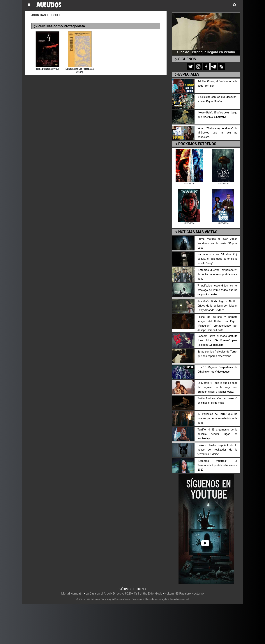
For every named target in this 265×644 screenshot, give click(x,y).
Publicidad (148, 599)
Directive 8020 (122, 594)
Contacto (136, 599)
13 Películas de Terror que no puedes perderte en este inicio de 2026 (217, 418)
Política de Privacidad (178, 599)
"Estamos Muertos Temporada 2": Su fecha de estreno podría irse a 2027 (217, 274)
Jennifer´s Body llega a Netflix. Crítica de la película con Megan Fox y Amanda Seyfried (217, 306)
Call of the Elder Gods (148, 594)
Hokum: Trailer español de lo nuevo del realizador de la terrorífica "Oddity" (217, 450)
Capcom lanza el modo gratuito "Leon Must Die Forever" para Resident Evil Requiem (217, 340)
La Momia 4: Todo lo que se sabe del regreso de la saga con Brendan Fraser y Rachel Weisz (217, 387)
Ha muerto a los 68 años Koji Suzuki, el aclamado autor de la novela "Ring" (217, 259)
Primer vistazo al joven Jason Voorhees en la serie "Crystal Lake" (217, 243)
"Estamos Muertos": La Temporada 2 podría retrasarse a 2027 (217, 465)
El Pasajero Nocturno (190, 594)
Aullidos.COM (98, 599)
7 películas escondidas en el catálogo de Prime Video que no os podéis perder (217, 290)
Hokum (169, 594)
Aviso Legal (160, 599)
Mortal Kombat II (72, 594)
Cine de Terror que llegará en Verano (206, 52)
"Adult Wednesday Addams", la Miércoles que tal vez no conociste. (217, 133)
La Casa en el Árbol (98, 594)
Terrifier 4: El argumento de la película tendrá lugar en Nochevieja (217, 434)
